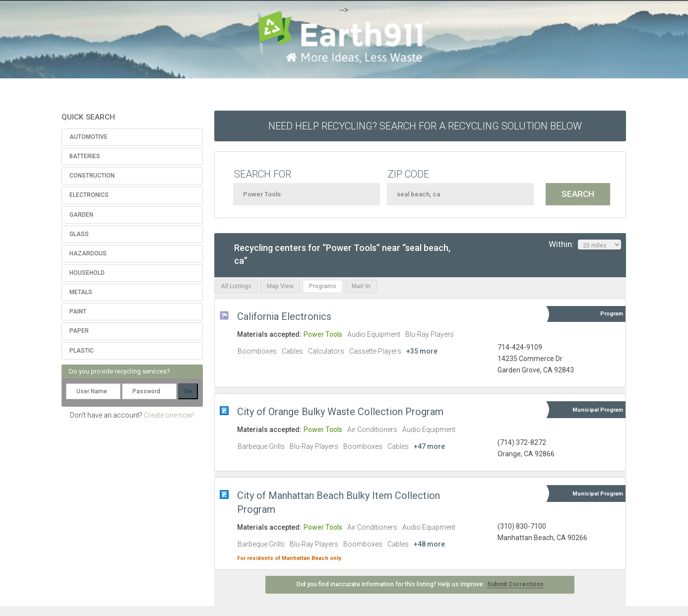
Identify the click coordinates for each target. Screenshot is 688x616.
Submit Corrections (515, 584)
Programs (323, 286)
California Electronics (284, 316)
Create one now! (169, 415)
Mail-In (361, 286)
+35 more (422, 351)
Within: (585, 245)
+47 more (429, 446)
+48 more (429, 544)
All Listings (236, 286)
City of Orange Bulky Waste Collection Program (340, 412)
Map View (280, 286)
